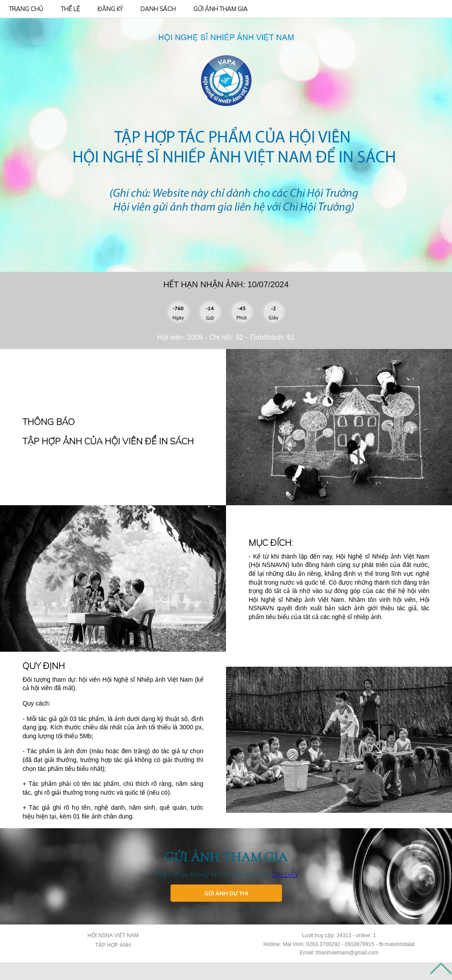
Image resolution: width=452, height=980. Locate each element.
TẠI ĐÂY (285, 874)
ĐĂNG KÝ (110, 9)
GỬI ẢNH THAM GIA (220, 9)
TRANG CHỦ (26, 9)
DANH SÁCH (158, 9)
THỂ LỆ (70, 9)
